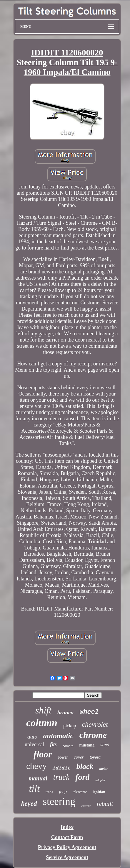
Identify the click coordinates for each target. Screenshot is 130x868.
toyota (95, 757)
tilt (34, 789)
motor (103, 769)
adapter (100, 780)
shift (43, 710)
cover (79, 757)
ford (82, 777)
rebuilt (105, 804)
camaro (68, 746)
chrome (93, 735)
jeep (63, 791)
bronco (65, 712)
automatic (58, 736)
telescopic (80, 792)
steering (59, 801)
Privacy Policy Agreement (67, 847)
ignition (99, 792)
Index (67, 827)
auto (32, 737)
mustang (87, 745)
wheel (89, 712)
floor (43, 754)
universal (34, 744)
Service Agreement (67, 857)
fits (53, 744)
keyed (29, 804)
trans (49, 792)
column (42, 723)
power (63, 757)
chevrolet (95, 724)
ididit (61, 768)
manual (38, 778)
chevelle (86, 806)
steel (105, 745)
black (85, 766)
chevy (36, 766)
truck (61, 777)
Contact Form (67, 837)
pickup (70, 726)
